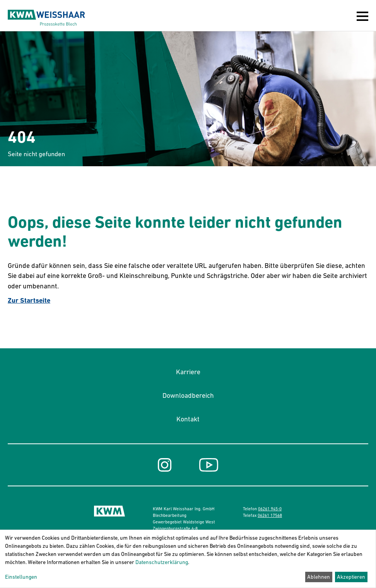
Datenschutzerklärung (162, 562)
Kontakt (188, 419)
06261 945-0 (270, 509)
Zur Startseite (29, 300)
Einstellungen (21, 577)
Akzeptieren (351, 577)
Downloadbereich (188, 395)
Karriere (188, 372)
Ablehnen (319, 577)
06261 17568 (270, 515)
